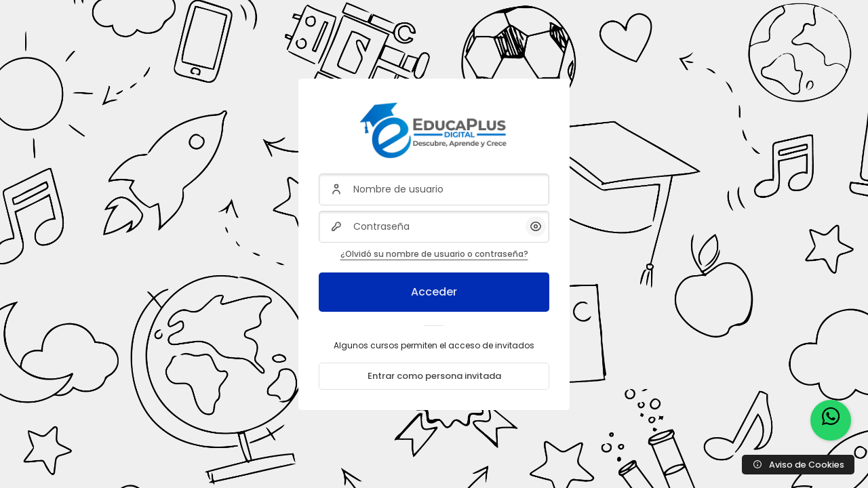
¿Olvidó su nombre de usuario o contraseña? (434, 254)
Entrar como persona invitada (434, 376)
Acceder (434, 292)
